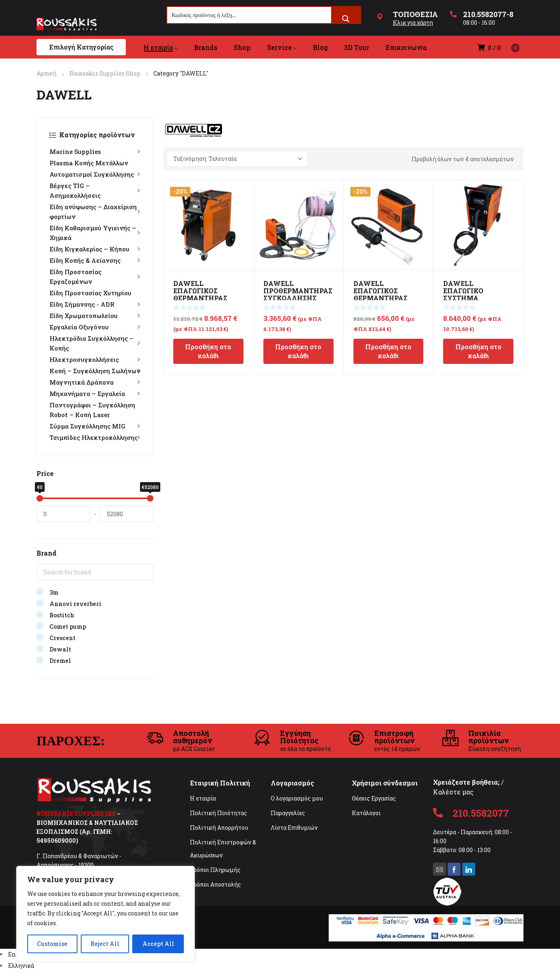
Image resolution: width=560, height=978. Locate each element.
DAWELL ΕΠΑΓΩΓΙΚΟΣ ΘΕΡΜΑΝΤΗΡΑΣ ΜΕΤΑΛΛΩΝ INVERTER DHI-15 (384, 298)
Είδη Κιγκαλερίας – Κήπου (95, 249)
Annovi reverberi (75, 604)
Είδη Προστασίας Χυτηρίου (90, 293)
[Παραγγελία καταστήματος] (237, 159)
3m (54, 592)
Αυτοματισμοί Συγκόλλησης (95, 174)
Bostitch (62, 615)
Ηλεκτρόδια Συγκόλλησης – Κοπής (95, 343)
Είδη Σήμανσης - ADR (95, 304)
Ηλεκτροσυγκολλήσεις (95, 359)
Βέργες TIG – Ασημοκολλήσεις (95, 190)
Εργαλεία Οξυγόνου (95, 327)
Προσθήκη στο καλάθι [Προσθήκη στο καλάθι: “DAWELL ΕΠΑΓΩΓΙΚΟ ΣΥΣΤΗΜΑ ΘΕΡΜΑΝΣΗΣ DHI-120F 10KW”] (478, 351)
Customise (52, 944)
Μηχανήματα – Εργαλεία (95, 394)
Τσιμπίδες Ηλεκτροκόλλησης (95, 437)
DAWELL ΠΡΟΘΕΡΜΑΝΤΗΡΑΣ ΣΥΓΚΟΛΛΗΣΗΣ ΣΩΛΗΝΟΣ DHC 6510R (298, 298)
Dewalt (60, 649)
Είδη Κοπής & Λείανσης (95, 260)
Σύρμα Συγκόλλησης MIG (95, 426)
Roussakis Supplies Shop (105, 73)
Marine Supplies (95, 151)
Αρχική (46, 73)
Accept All (158, 944)
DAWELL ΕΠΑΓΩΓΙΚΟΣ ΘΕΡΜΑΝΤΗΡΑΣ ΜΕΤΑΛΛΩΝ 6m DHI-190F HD (200, 298)
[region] (106, 914)
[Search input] (250, 15)
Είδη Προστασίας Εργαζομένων (95, 277)
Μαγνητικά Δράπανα (95, 382)
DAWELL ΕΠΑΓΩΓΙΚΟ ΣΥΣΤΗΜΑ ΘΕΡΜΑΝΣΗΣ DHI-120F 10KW (474, 298)
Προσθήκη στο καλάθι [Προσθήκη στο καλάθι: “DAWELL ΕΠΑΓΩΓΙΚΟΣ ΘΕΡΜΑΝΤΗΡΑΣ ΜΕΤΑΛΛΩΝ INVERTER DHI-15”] (388, 351)
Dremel (60, 661)
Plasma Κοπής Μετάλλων (89, 163)
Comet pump (68, 626)
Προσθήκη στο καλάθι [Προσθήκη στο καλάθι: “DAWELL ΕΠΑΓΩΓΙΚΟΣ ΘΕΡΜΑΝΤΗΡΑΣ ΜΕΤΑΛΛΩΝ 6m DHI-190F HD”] (208, 351)
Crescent (62, 638)
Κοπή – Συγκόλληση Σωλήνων (95, 371)
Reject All (105, 944)
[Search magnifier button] (346, 19)
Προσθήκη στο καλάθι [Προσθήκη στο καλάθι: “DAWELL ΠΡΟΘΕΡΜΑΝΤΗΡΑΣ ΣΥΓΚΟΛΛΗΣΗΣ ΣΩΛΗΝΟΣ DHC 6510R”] (298, 351)
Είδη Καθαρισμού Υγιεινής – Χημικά (95, 233)
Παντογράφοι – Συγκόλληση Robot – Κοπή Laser (92, 410)
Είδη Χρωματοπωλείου (95, 316)
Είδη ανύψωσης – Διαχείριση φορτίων (95, 212)
